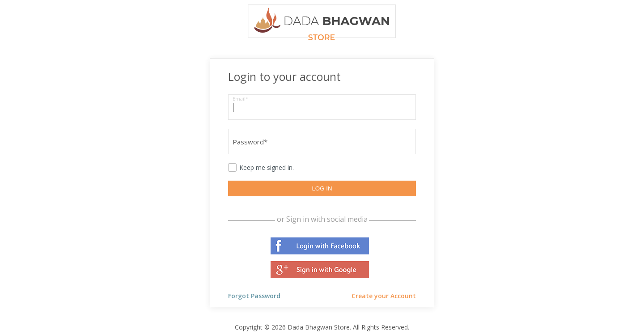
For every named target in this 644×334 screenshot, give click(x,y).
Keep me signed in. (267, 167)
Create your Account (384, 296)
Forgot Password (254, 296)
